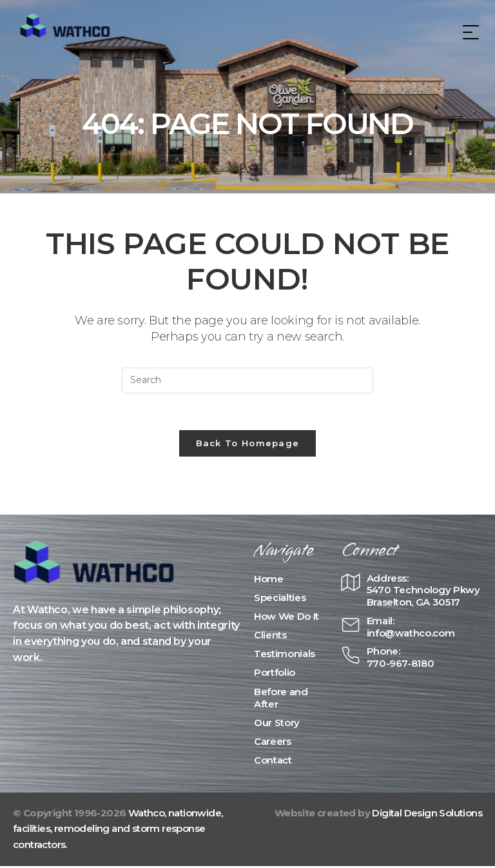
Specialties (280, 599)
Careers (273, 744)
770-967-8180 (401, 665)
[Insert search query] (247, 380)
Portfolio (275, 675)
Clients (270, 637)
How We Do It (286, 618)
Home (269, 581)
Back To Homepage (248, 445)
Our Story (277, 725)
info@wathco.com (411, 635)
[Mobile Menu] (469, 32)
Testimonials (285, 656)
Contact (273, 763)
